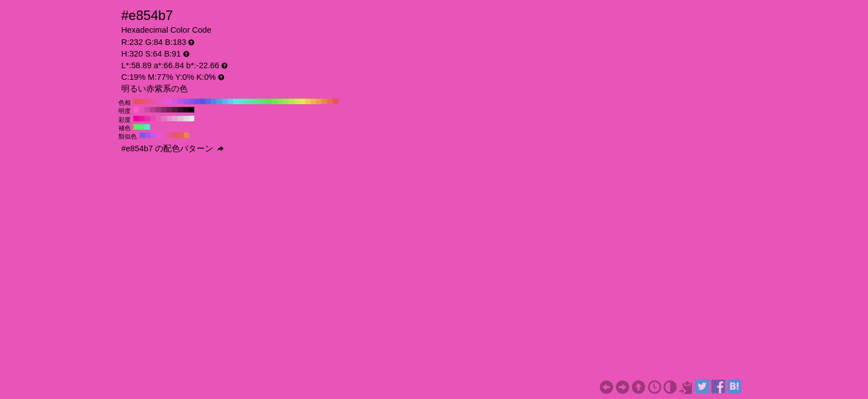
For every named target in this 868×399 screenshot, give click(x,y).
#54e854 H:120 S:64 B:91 (269, 101)
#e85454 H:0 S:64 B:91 (335, 101)
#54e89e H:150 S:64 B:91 (252, 101)
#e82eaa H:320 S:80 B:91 (147, 119)
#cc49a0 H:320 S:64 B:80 (147, 110)
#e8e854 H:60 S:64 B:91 (302, 101)
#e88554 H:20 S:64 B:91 (324, 101)
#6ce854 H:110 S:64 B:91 (275, 101)
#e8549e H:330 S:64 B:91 (153, 101)
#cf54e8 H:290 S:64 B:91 (175, 101)
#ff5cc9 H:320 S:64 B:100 (136, 110)
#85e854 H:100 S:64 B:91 (280, 101)
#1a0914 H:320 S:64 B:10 (186, 110)
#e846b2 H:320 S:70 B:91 (153, 119)
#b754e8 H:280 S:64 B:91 (180, 101)
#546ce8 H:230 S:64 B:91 (208, 101)
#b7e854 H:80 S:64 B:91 (291, 101)
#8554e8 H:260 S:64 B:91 (192, 101)
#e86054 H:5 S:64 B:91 (181, 135)
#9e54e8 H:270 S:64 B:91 (186, 101)
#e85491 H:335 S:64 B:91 (170, 135)
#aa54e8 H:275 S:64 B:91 (148, 135)
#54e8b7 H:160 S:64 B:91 (247, 101)
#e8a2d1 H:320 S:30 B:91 (175, 119)
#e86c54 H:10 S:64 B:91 (330, 101)
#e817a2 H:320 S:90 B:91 (142, 119)
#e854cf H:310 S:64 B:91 (164, 101)
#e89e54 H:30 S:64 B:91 (319, 101)
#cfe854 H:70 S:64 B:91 (297, 101)
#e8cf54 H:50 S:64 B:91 (308, 101)
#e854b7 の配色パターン (172, 149)
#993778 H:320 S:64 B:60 (158, 110)
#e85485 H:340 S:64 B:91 (147, 101)
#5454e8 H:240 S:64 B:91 (203, 101)
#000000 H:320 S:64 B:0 (192, 110)
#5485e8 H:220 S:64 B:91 (214, 101)
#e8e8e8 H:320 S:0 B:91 (192, 119)
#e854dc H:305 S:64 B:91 (159, 135)
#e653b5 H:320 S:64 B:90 (142, 110)
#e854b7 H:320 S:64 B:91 (158, 101)
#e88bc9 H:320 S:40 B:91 (169, 119)
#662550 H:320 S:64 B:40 (169, 110)
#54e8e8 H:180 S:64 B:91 (236, 101)
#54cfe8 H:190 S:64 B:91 (230, 101)
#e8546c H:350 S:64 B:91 (142, 101)
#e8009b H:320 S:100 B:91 (136, 119)
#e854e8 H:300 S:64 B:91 (169, 101)
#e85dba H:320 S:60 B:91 (158, 119)
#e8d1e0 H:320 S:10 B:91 (186, 119)
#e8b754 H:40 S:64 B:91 (313, 101)
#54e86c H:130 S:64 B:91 (263, 101)
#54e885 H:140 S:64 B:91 (258, 101)
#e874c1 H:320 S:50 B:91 (164, 119)
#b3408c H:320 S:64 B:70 (153, 110)
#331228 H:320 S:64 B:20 (180, 110)
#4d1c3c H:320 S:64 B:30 (175, 110)
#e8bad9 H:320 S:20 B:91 (180, 119)
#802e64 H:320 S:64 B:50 (164, 110)
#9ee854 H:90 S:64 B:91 (286, 101)
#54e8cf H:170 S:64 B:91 (241, 101)
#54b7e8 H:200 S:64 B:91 (225, 101)
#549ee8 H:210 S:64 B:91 (219, 101)
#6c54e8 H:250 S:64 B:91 (197, 101)
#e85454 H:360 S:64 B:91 (136, 101)
